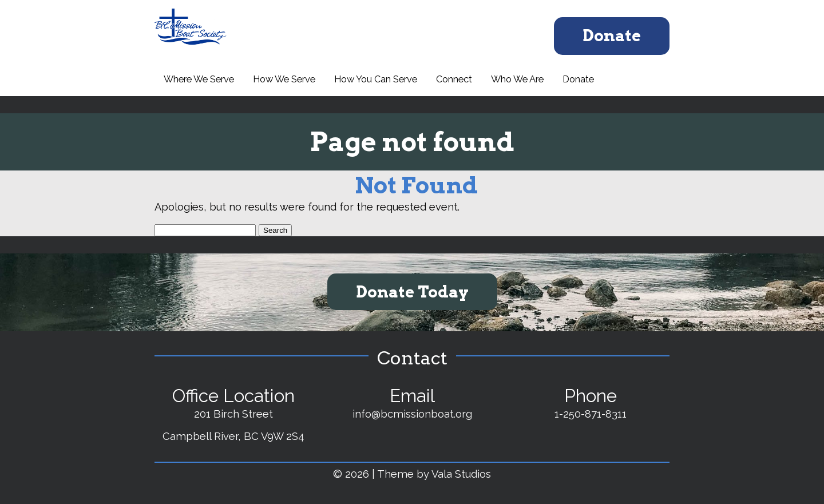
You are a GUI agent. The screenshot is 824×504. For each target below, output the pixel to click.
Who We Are (517, 79)
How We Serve (284, 79)
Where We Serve (199, 79)
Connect (454, 79)
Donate (612, 35)
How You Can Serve (376, 79)
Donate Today (412, 292)
